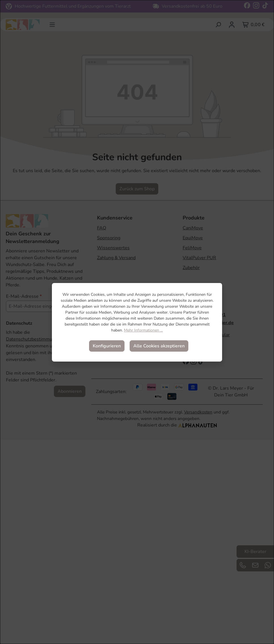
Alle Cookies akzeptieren (159, 346)
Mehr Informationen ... (143, 330)
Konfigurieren (107, 346)
